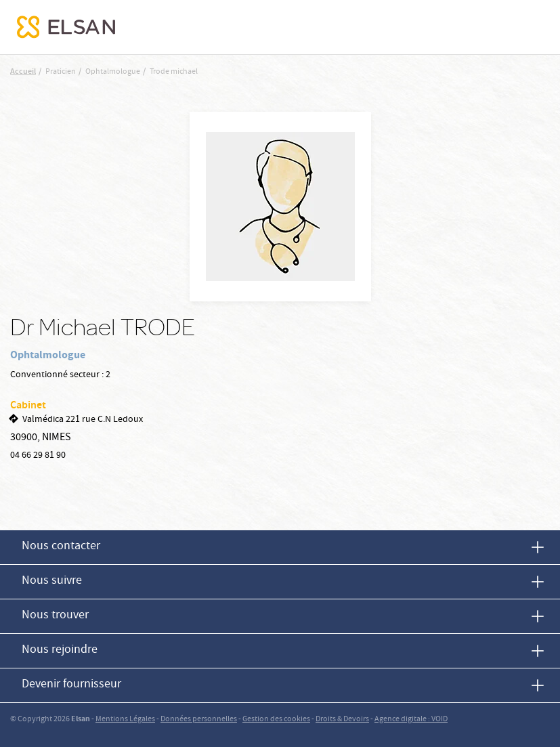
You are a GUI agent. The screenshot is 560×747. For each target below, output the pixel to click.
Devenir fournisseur (71, 685)
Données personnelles (199, 720)
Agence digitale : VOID (411, 720)
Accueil (23, 72)
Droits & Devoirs (342, 720)
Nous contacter (61, 547)
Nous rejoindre (60, 650)
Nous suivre (52, 581)
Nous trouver (55, 616)
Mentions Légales (125, 720)
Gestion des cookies (276, 720)
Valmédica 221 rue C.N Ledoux (83, 420)
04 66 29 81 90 (38, 456)
